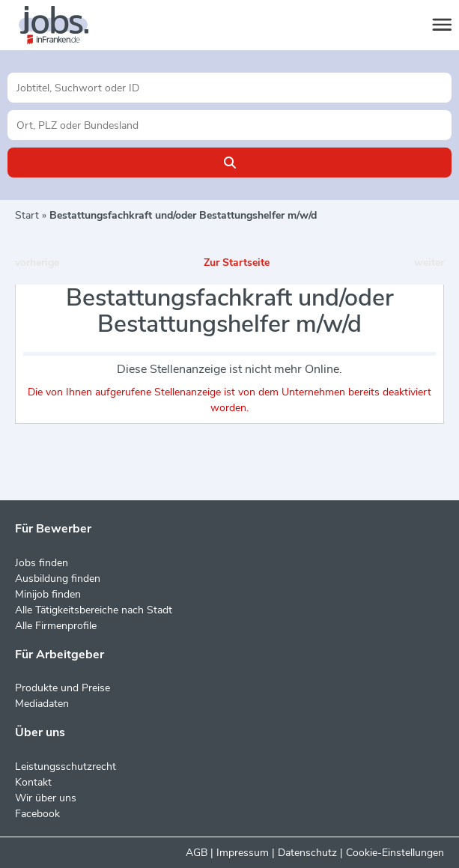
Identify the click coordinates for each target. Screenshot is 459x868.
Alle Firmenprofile (56, 626)
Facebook (37, 814)
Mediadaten (42, 704)
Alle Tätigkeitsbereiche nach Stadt (94, 610)
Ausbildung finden (58, 579)
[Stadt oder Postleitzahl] (229, 125)
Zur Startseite (237, 262)
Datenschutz (307, 853)
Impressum (243, 853)
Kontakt (33, 782)
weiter (429, 262)
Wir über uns (46, 798)
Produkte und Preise (63, 688)
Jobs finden (42, 563)
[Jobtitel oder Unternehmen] (229, 88)
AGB (197, 853)
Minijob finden (48, 594)
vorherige (37, 262)
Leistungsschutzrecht (66, 767)
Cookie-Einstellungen (395, 853)
